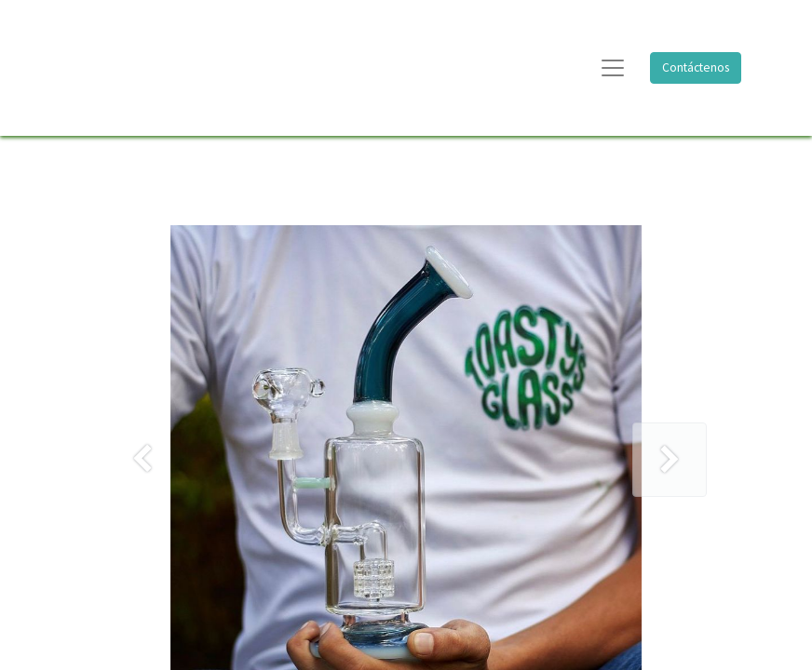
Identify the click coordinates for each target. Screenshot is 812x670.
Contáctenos (696, 67)
